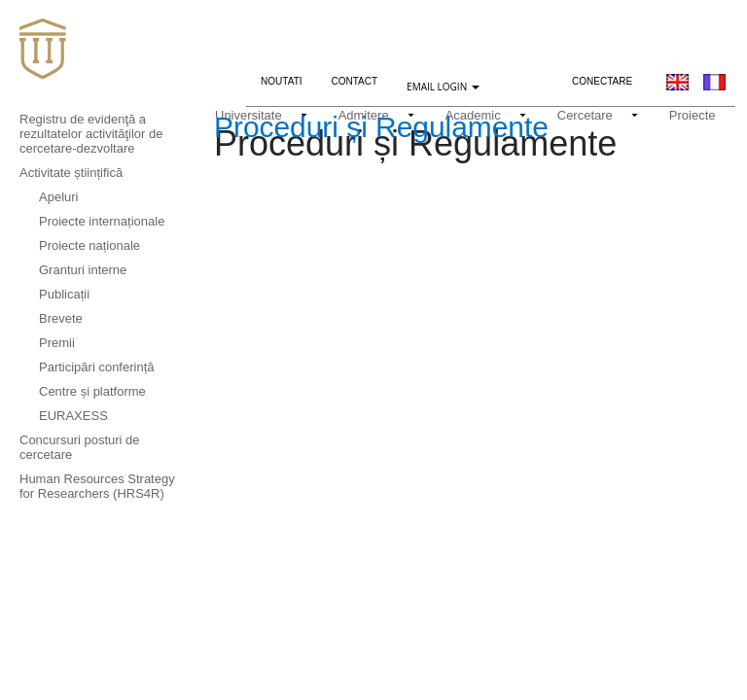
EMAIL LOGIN (443, 87)
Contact (355, 81)
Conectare (602, 81)
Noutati (288, 79)
